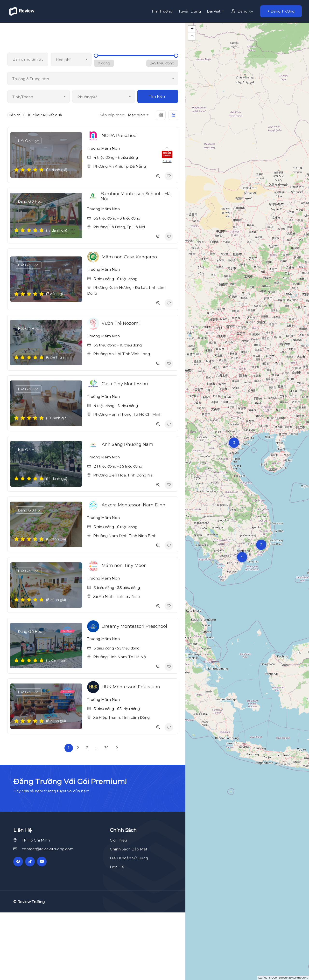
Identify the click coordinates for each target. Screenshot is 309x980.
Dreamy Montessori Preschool (134, 626)
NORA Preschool (120, 136)
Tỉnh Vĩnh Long (136, 354)
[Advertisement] (154, 799)
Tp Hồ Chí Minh (147, 414)
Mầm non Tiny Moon (124, 566)
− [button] (192, 36)
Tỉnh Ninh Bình (143, 536)
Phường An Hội (107, 354)
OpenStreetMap (282, 978)
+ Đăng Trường (281, 11)
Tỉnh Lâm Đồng (136, 717)
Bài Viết (214, 11)
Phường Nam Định (110, 536)
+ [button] (192, 29)
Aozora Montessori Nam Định (133, 505)
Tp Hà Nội (136, 227)
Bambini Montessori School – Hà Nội (136, 196)
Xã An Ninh (103, 596)
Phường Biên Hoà (109, 475)
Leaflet (263, 978)
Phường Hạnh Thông (112, 414)
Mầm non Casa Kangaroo (129, 257)
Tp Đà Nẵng (135, 166)
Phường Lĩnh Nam (110, 657)
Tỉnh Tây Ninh (128, 596)
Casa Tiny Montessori (125, 384)
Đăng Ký (242, 11)
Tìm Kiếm (158, 96)
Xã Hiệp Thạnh (107, 717)
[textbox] (71, 60)
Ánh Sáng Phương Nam (127, 444)
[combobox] (71, 59)
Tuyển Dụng (190, 11)
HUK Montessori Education (131, 687)
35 (106, 748)
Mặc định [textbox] (137, 115)
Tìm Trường (162, 11)
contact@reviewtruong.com (48, 916)
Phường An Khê (108, 166)
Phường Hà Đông (109, 227)
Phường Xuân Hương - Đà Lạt (120, 287)
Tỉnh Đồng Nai (140, 475)
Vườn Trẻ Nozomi (121, 323)
